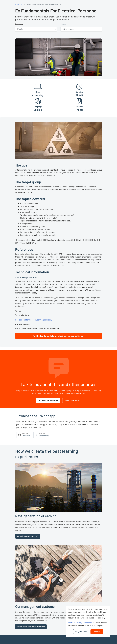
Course (18, 4)
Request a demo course (48, 400)
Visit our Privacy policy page (80, 623)
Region (63, 24)
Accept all (97, 631)
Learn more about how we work (31, 627)
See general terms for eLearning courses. (33, 320)
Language (19, 24)
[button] (59, 336)
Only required (81, 631)
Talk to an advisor (72, 400)
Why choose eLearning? (28, 536)
